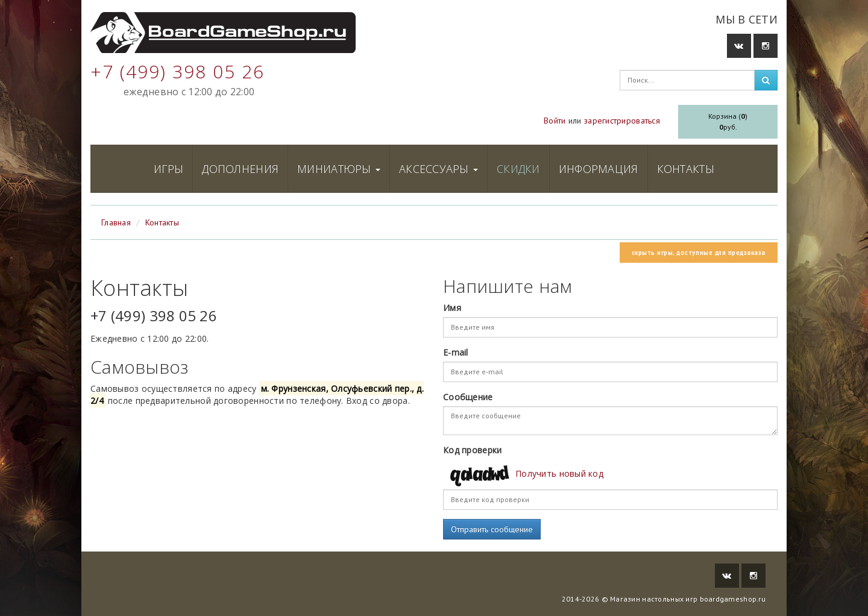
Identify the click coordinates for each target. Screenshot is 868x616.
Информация (599, 169)
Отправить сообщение (492, 529)
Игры (168, 169)
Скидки (518, 169)
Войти (555, 121)
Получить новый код (559, 473)
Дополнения (240, 169)
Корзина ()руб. (728, 121)
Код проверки (472, 450)
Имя (452, 308)
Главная (116, 222)
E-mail (456, 352)
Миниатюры (339, 169)
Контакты (686, 169)
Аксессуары (439, 169)
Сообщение (468, 397)
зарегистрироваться (622, 121)
